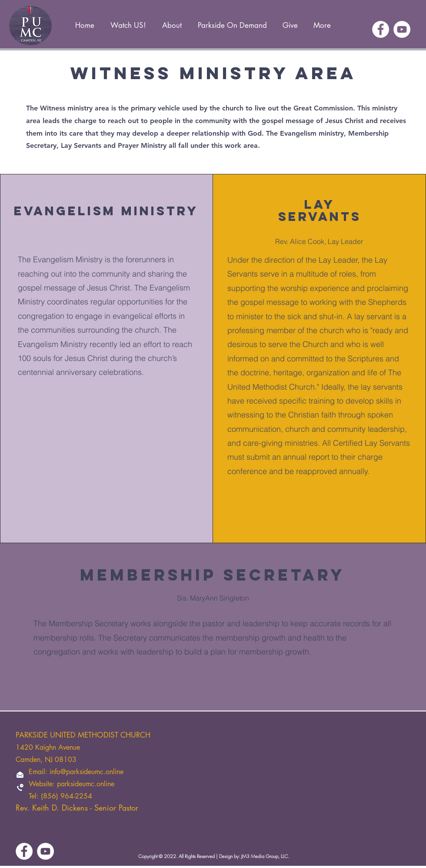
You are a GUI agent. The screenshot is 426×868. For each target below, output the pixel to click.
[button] (172, 22)
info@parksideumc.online (87, 772)
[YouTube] (402, 29)
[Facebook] (381, 29)
